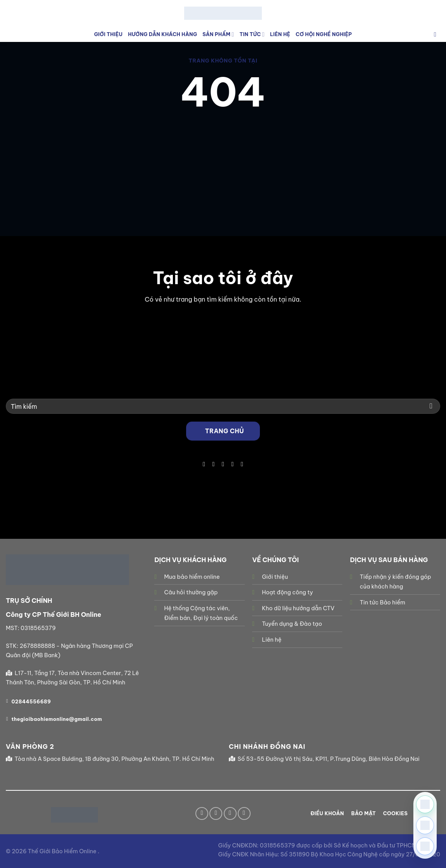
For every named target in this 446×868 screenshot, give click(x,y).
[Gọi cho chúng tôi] (232, 464)
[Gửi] (431, 406)
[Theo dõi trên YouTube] (242, 464)
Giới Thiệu (108, 34)
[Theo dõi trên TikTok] (213, 464)
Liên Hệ (280, 34)
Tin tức (252, 34)
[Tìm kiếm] (437, 34)
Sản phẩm (218, 34)
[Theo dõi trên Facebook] (204, 464)
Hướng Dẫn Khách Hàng (162, 34)
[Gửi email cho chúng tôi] (223, 464)
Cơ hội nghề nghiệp (324, 34)
